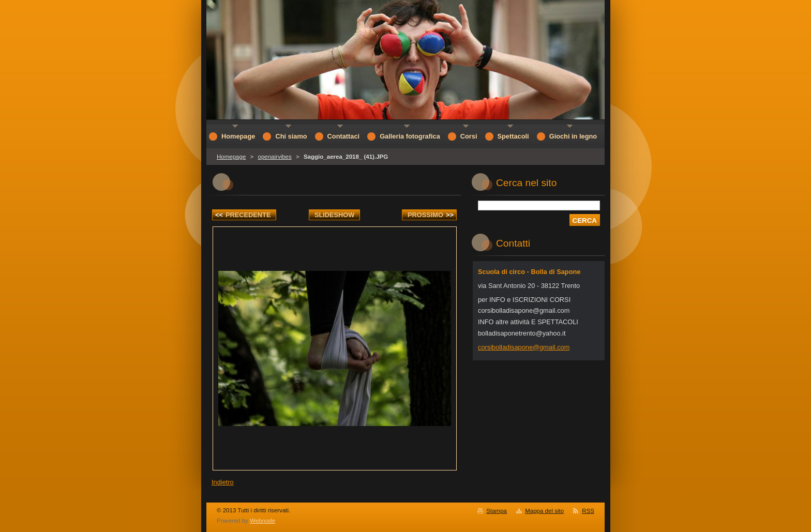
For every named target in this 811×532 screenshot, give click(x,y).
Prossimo (431, 215)
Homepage (231, 157)
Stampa (497, 511)
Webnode (262, 521)
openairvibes (274, 157)
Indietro (223, 482)
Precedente (243, 215)
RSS (588, 511)
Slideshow (335, 215)
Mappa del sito (544, 511)
